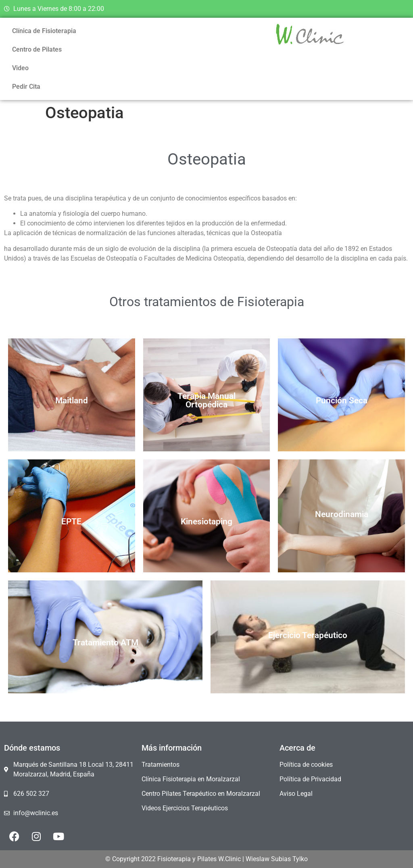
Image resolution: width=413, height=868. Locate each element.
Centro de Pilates (37, 49)
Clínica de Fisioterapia (44, 31)
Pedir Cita (26, 87)
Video (20, 68)
